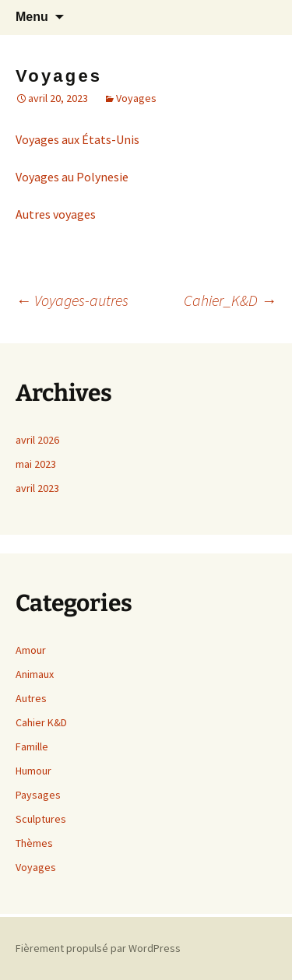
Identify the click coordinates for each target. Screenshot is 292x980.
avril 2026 (37, 440)
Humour (33, 771)
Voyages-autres (72, 300)
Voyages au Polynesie (72, 177)
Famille (32, 746)
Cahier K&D (41, 722)
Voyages (136, 98)
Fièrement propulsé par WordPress (98, 948)
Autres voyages (56, 214)
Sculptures (41, 819)
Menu (32, 17)
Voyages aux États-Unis (77, 139)
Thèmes (34, 843)
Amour (31, 650)
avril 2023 (37, 488)
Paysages (38, 795)
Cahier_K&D (230, 300)
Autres (31, 698)
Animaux (35, 674)
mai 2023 (36, 464)
